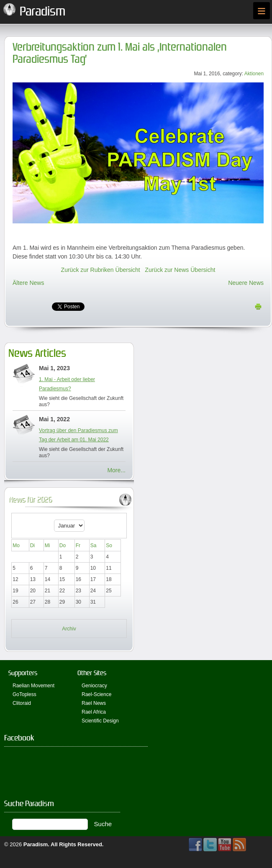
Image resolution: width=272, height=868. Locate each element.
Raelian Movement (33, 686)
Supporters (23, 673)
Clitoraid (22, 703)
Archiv (69, 629)
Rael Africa (94, 712)
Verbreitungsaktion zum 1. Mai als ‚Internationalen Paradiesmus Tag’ (120, 53)
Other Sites (92, 673)
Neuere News (246, 283)
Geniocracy (94, 686)
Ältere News (28, 283)
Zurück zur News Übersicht (180, 270)
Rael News (94, 703)
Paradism (36, 844)
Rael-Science (96, 694)
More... (116, 470)
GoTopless (24, 694)
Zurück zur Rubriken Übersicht (101, 270)
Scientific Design (100, 721)
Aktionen (254, 74)
